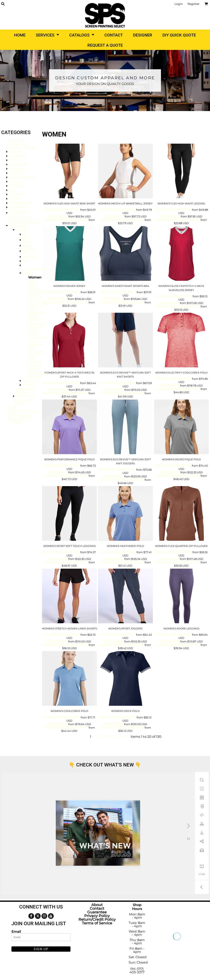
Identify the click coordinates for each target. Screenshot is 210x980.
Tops (25, 234)
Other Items (25, 396)
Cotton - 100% (34, 332)
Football (35, 377)
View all (14, 140)
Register (194, 4)
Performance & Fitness (39, 304)
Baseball (35, 327)
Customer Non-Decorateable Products (21, 418)
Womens (29, 257)
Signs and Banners (24, 411)
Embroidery (58, 216)
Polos (33, 281)
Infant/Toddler (33, 269)
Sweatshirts (18, 165)
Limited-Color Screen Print (66, 220)
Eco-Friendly (35, 361)
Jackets (14, 199)
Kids (12, 190)
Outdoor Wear (28, 251)
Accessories (18, 207)
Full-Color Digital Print (61, 210)
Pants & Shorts (20, 203)
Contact (97, 908)
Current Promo (21, 218)
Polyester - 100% (36, 354)
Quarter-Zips (35, 347)
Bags (12, 408)
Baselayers (24, 400)
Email (16, 932)
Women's (16, 182)
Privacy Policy (97, 916)
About (97, 905)
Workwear (17, 186)
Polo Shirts (17, 194)
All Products (18, 226)
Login (179, 4)
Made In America (22, 148)
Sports (27, 273)
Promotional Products (18, 213)
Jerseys (34, 366)
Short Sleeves (34, 318)
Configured (17, 144)
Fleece (27, 246)
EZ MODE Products (24, 222)
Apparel (21, 230)
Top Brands (17, 156)
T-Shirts (14, 160)
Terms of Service (97, 923)
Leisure (34, 341)
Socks (20, 404)
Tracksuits (37, 323)
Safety (33, 369)
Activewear (17, 169)
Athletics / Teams (36, 293)
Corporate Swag (21, 177)
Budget (14, 152)
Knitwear (29, 385)
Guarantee (97, 912)
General (35, 299)
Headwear (17, 173)
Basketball (37, 313)
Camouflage (38, 338)
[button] (3, 4)
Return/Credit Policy (97, 919)
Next (124, 737)
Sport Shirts (33, 286)
